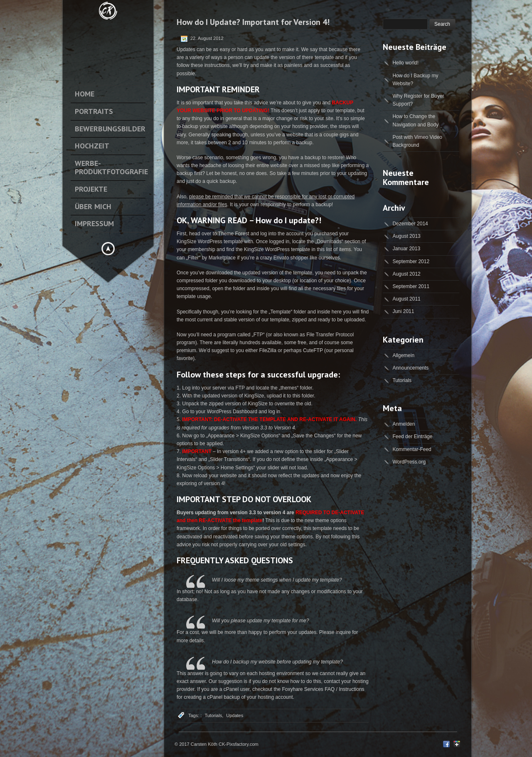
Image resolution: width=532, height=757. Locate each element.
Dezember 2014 (410, 224)
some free (295, 343)
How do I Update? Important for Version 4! (253, 22)
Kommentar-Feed (412, 449)
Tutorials (402, 380)
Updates (235, 715)
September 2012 (411, 261)
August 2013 (406, 236)
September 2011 (411, 286)
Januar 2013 (406, 249)
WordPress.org (409, 462)
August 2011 (406, 299)
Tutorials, (214, 715)
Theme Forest (234, 234)
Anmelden (404, 424)
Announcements (410, 368)
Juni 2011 (403, 311)
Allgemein (403, 355)
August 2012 (406, 274)
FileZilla (268, 350)
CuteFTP (313, 350)
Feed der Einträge (412, 436)
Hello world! (405, 63)
